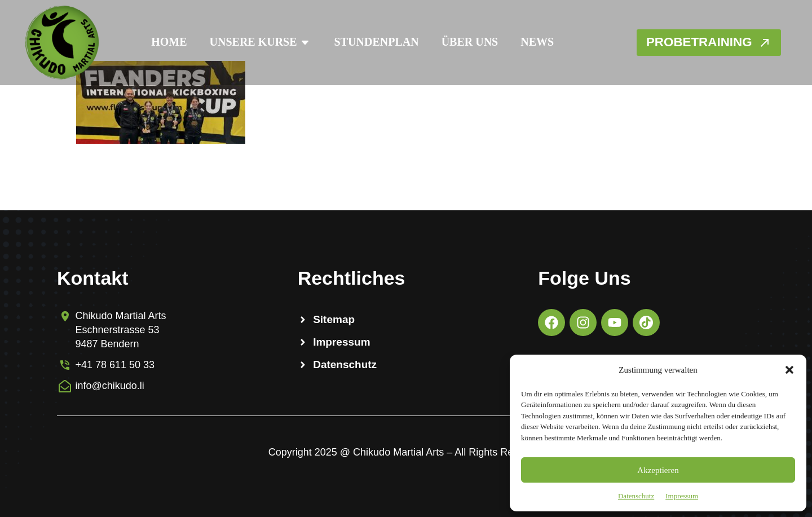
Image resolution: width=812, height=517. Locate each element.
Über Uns (465, 42)
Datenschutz (636, 496)
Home (164, 42)
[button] (789, 370)
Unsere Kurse (256, 43)
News (532, 42)
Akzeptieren (658, 470)
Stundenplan (372, 42)
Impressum (682, 496)
